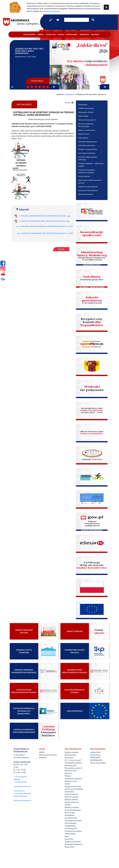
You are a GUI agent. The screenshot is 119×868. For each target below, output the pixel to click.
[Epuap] (3, 279)
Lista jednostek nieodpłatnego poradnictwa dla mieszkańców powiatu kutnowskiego (73, 828)
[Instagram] (3, 269)
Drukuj (69, 102)
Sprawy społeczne (72, 802)
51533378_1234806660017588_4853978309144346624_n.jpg (44, 221)
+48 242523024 (20, 777)
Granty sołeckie (84, 176)
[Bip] (3, 274)
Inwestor (84, 34)
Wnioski (68, 776)
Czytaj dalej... (38, 81)
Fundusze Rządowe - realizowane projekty (91, 165)
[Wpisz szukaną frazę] (77, 20)
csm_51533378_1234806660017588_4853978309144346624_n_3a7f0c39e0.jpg (49, 233)
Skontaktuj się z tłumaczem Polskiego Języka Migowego (22, 793)
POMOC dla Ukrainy (86, 108)
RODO (42, 752)
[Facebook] (3, 263)
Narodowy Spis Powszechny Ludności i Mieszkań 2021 (74, 768)
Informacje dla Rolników (74, 789)
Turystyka (51, 34)
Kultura (68, 784)
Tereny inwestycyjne (98, 763)
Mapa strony (70, 847)
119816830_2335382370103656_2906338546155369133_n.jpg (45, 216)
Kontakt (95, 34)
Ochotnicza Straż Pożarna (88, 190)
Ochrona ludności (72, 794)
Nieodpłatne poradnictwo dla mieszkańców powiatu (73, 818)
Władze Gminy (84, 134)
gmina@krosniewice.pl (23, 786)
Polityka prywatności (73, 841)
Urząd (61, 34)
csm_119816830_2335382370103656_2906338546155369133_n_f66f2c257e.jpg (48, 226)
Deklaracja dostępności (23, 800)
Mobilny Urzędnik (72, 752)
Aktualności (29, 34)
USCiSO (68, 805)
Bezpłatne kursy (71, 781)
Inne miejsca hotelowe (87, 153)
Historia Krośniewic (86, 194)
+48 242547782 (20, 782)
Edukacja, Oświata (72, 807)
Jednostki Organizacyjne (87, 142)
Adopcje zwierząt (71, 799)
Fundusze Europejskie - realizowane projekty (87, 171)
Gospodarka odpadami (73, 778)
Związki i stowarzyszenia (87, 149)
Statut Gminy (83, 116)
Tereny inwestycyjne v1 (87, 120)
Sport (67, 836)
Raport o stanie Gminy (87, 130)
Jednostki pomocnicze (87, 145)
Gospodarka (83, 104)
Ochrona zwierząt (72, 797)
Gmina (40, 34)
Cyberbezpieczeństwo (73, 763)
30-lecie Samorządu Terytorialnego (86, 125)
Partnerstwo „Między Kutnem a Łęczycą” (90, 181)
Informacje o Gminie (86, 112)
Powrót (61, 249)
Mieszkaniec (72, 34)
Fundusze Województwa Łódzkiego (87, 158)
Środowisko (69, 792)
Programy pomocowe (73, 786)
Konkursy (68, 773)
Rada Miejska (83, 138)
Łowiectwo (69, 839)
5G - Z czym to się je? (73, 760)
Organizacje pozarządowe (88, 187)
